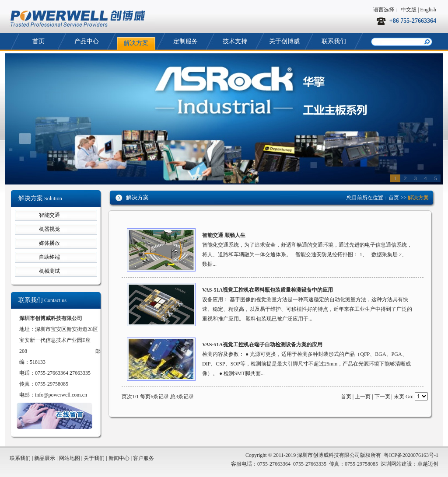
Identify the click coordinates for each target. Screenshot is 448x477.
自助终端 (49, 257)
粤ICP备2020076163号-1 (411, 455)
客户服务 (143, 458)
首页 (38, 41)
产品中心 (87, 41)
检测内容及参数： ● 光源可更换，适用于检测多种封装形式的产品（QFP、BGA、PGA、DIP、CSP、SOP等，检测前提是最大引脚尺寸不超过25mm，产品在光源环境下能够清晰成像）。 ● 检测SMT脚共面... (306, 364)
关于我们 (94, 458)
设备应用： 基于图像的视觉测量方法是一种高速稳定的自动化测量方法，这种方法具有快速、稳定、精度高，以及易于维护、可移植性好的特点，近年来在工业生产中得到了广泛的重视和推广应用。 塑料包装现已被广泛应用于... (307, 309)
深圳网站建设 (396, 464)
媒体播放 (49, 243)
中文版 (409, 10)
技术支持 (235, 41)
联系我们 (334, 41)
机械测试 (49, 271)
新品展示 (45, 458)
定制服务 (185, 41)
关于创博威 (284, 41)
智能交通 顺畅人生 (224, 235)
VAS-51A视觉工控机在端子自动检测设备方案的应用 (262, 345)
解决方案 (136, 43)
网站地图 (70, 458)
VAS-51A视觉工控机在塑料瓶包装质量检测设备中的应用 (268, 290)
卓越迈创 (428, 464)
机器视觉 (49, 229)
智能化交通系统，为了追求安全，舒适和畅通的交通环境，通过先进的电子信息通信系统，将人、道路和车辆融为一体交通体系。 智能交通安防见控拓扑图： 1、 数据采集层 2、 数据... (307, 254)
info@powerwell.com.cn (61, 395)
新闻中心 (119, 458)
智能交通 (49, 215)
